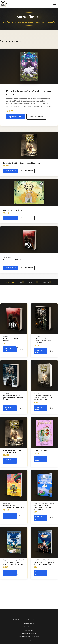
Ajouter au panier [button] (16, 117)
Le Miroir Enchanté (41, 450)
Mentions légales (29, 624)
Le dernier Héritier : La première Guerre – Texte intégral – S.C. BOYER (43, 398)
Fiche (21, 349)
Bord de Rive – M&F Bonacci (11, 340)
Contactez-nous (29, 627)
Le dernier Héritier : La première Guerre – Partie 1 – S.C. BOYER (44, 341)
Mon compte (29, 630)
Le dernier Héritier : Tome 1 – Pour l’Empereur (13, 451)
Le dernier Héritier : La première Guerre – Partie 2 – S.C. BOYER (14, 398)
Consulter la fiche (36, 117)
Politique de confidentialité (29, 633)
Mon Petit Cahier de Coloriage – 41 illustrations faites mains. (43, 507)
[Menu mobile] (55, 4)
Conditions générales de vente (29, 636)
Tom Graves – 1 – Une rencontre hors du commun (13, 563)
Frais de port (29, 640)
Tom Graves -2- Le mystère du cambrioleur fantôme (44, 563)
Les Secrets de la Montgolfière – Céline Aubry (13, 506)
